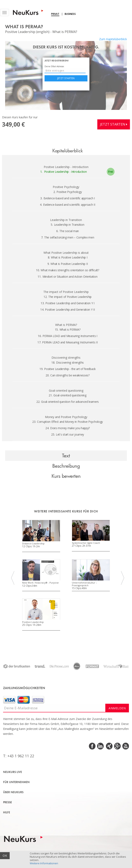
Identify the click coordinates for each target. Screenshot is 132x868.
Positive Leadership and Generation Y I (68, 303)
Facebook (92, 746)
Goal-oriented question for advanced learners (68, 402)
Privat (55, 14)
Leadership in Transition (67, 225)
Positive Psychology (68, 192)
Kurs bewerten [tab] (66, 476)
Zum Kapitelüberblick (113, 39)
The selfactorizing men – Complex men (68, 237)
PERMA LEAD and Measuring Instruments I (68, 336)
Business (70, 14)
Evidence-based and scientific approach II (67, 205)
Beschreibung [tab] (66, 466)
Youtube (125, 746)
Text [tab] (66, 455)
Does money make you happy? (68, 428)
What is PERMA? (68, 329)
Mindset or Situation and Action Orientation (67, 277)
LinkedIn (101, 746)
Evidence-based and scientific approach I (67, 198)
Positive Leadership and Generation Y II (67, 309)
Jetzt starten (66, 78)
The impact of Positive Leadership (68, 297)
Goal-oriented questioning (68, 395)
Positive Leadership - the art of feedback (68, 369)
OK (5, 856)
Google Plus (117, 746)
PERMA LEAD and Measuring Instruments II (67, 342)
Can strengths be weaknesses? (68, 375)
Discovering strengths (68, 362)
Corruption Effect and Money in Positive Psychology (68, 422)
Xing (109, 746)
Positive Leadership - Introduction (64, 172)
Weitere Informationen (44, 863)
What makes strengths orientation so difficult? (67, 270)
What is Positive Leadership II (68, 264)
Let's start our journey (68, 434)
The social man (68, 231)
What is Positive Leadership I (68, 257)
